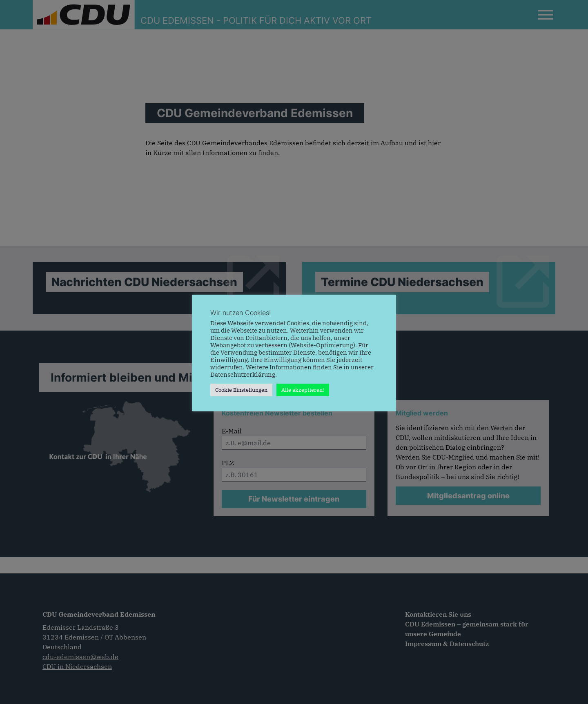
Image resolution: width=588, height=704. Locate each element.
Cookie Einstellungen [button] (241, 390)
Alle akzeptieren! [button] (303, 390)
